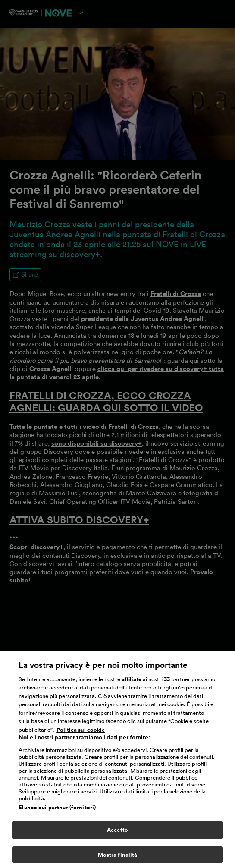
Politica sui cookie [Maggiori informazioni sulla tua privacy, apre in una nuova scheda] (81, 732)
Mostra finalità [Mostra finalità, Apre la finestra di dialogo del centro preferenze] (118, 857)
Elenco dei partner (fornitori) (57, 810)
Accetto (117, 833)
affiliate (132, 682)
